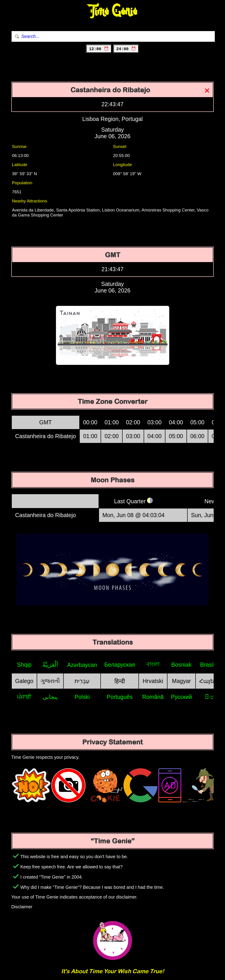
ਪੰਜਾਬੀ (24, 697)
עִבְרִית (82, 681)
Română (153, 697)
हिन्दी (120, 681)
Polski (82, 697)
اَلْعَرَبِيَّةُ (50, 665)
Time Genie (112, 11)
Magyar (181, 681)
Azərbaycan (82, 665)
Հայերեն (212, 681)
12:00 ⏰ (99, 49)
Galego (24, 681)
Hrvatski (153, 681)
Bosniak (181, 665)
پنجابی (50, 697)
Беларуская (120, 665)
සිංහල (212, 697)
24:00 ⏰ (126, 49)
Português (120, 697)
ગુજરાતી (50, 681)
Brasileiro (212, 665)
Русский (181, 697)
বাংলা (153, 664)
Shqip (24, 665)
